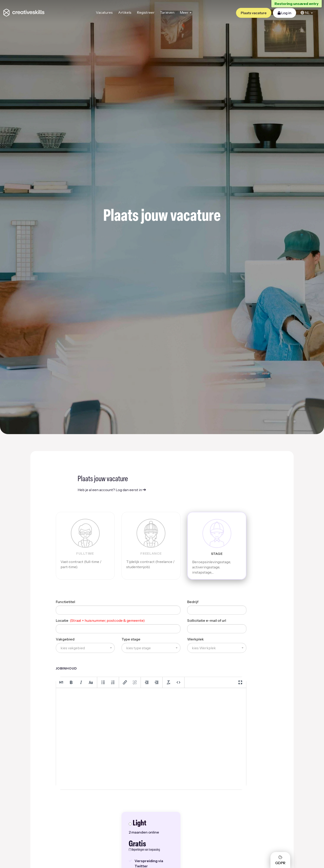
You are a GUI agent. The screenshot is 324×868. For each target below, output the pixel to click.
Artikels (125, 12)
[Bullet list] (103, 682)
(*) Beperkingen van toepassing (144, 850)
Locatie (62, 620)
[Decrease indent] (147, 682)
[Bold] (71, 682)
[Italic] (81, 682)
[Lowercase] (91, 682)
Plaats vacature (254, 13)
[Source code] (178, 682)
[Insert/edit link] (125, 682)
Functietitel (65, 602)
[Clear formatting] (169, 682)
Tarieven (167, 12)
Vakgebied (65, 639)
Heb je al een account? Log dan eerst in (112, 490)
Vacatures (104, 12)
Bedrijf (193, 602)
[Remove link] (135, 682)
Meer (186, 12)
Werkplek (196, 639)
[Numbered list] (113, 682)
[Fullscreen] (240, 682)
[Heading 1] (62, 682)
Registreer (146, 12)
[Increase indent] (157, 682)
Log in (285, 13)
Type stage (131, 639)
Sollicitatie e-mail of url (207, 620)
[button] (85, 648)
